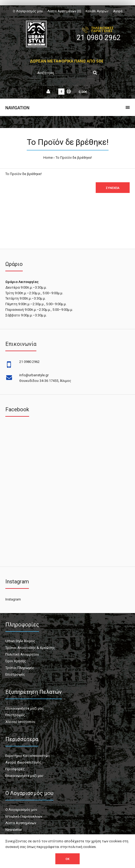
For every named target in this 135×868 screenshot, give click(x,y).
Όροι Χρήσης (16, 661)
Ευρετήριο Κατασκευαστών (28, 756)
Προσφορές (15, 769)
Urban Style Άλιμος (20, 641)
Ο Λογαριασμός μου (28, 11)
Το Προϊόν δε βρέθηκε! (74, 158)
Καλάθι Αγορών (97, 11)
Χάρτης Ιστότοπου (20, 722)
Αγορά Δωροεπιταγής (23, 762)
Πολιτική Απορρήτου (22, 654)
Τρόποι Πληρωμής (20, 668)
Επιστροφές (15, 674)
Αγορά (118, 11)
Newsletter (14, 830)
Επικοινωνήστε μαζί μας (24, 708)
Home (48, 158)
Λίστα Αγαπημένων (21, 823)
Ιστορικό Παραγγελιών (24, 816)
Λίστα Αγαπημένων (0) (64, 11)
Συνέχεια (113, 188)
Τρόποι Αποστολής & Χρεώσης (30, 648)
